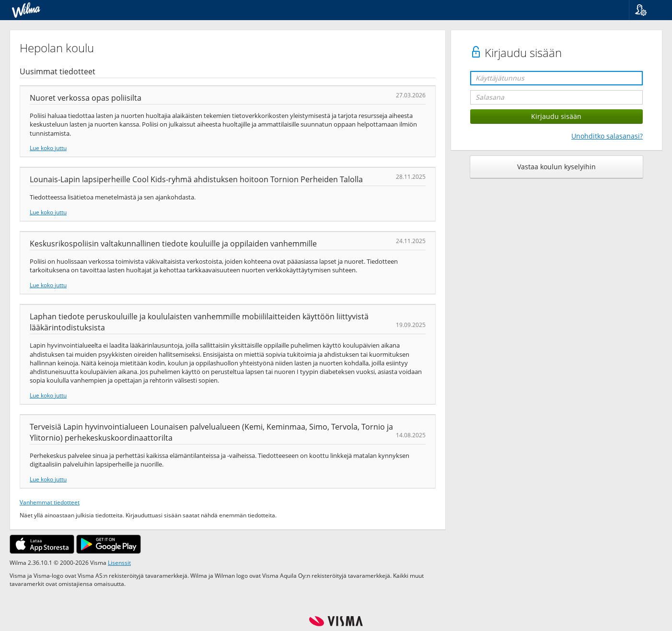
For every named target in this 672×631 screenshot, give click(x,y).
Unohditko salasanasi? (607, 136)
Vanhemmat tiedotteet (50, 502)
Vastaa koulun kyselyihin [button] (556, 167)
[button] (647, 10)
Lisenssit (119, 562)
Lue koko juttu (48, 148)
